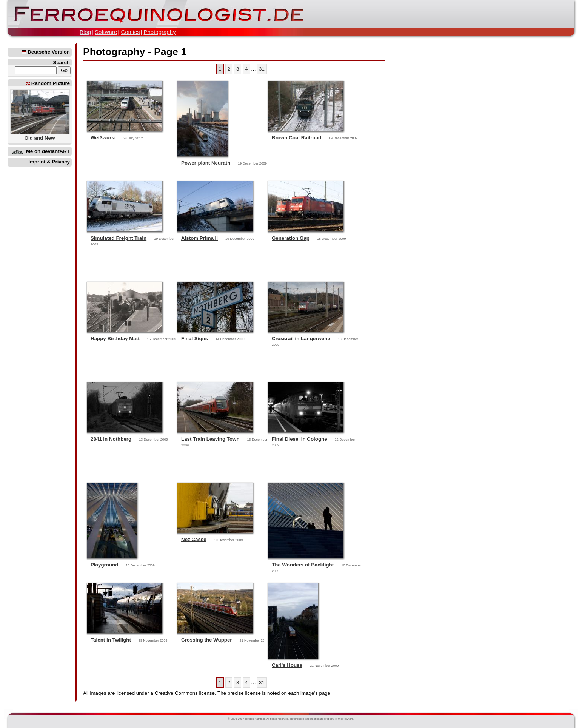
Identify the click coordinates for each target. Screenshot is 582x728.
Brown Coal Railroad (296, 138)
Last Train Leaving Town (210, 439)
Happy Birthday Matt (115, 339)
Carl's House (287, 665)
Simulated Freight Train (119, 238)
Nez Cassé (194, 539)
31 (262, 69)
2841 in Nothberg (111, 439)
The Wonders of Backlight (303, 565)
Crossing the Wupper (207, 640)
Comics (130, 32)
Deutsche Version (46, 52)
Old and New (40, 138)
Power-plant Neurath (206, 163)
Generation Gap (291, 238)
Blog (85, 32)
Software (106, 32)
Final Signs (195, 339)
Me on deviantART (48, 151)
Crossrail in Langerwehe (301, 339)
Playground (104, 565)
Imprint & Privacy (49, 162)
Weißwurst (103, 138)
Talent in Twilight (111, 640)
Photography (159, 32)
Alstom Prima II (199, 238)
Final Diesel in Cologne (299, 439)
